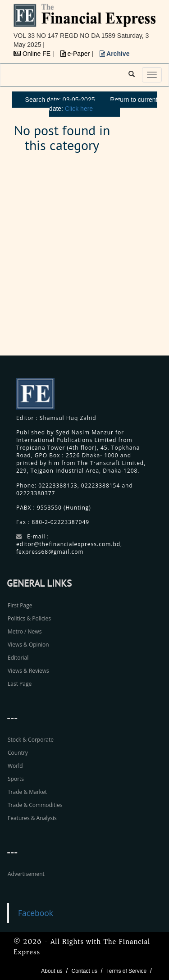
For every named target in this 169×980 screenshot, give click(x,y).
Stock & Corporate (31, 740)
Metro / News (25, 631)
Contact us (84, 971)
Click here (79, 109)
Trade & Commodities (35, 805)
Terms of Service (126, 971)
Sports (16, 779)
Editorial (18, 658)
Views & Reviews (28, 671)
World (15, 766)
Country (18, 753)
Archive (115, 54)
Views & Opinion (28, 645)
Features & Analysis (32, 818)
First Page (20, 605)
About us (52, 971)
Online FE (33, 54)
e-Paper (76, 54)
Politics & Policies (29, 618)
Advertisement (26, 874)
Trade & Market (27, 792)
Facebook (36, 913)
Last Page (20, 684)
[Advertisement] (84, 259)
